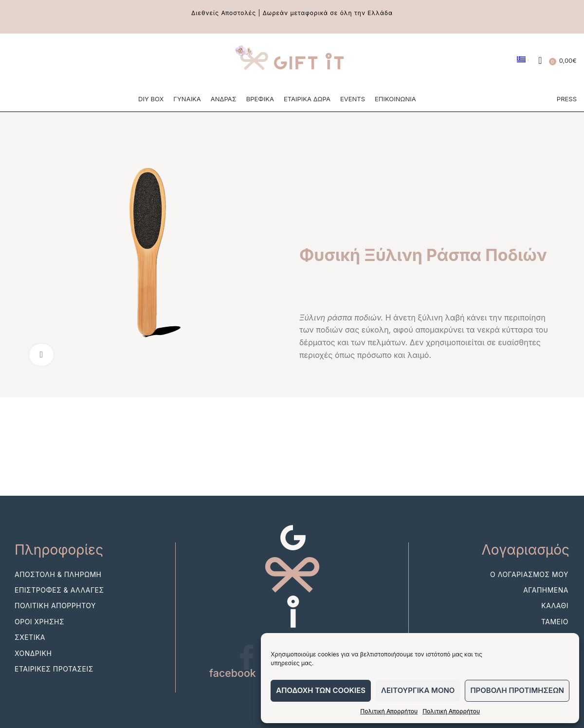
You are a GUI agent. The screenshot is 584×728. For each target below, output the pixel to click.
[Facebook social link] (15, 63)
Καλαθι (555, 618)
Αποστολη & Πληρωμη (58, 587)
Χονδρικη (33, 665)
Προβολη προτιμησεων (517, 690)
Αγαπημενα (546, 603)
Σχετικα (30, 650)
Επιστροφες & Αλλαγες (59, 603)
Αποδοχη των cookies (321, 690)
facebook (233, 686)
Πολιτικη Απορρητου (55, 618)
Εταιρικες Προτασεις (54, 681)
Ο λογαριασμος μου (529, 587)
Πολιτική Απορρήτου (389, 711)
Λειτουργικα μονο (418, 690)
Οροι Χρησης (39, 634)
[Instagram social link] (33, 63)
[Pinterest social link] (52, 63)
